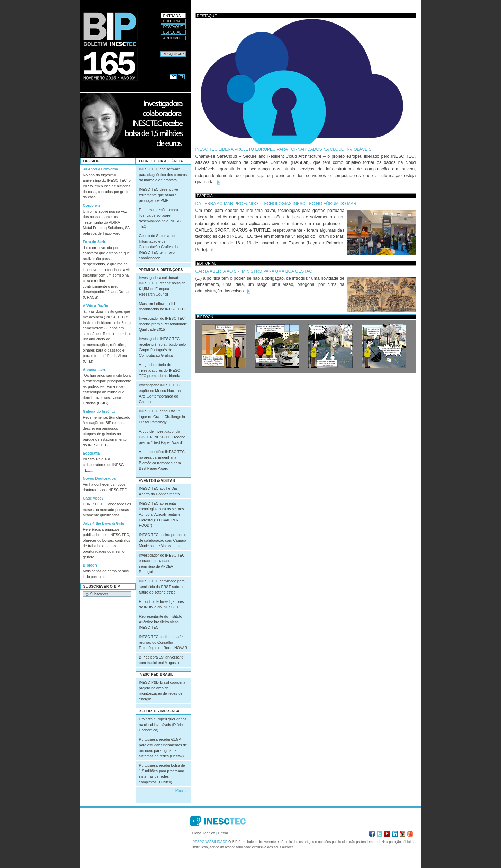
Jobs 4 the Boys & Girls (104, 523)
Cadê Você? (93, 498)
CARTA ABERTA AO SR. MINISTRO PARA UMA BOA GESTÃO (254, 271)
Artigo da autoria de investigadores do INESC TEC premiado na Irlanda (160, 370)
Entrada (172, 16)
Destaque (173, 27)
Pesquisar (160, 51)
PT (174, 77)
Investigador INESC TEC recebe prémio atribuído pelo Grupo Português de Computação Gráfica (163, 347)
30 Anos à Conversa (101, 169)
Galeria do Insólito (99, 411)
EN (182, 77)
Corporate (92, 205)
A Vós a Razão (96, 306)
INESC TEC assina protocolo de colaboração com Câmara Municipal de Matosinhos (163, 540)
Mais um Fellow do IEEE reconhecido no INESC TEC (162, 306)
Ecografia (92, 453)
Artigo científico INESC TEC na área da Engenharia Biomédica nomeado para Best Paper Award (162, 460)
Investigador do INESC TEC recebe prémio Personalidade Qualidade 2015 (163, 324)
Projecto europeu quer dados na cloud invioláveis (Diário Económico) (163, 725)
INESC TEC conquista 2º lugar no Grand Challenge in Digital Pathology (162, 417)
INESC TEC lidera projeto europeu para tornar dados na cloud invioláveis (284, 149)
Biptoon (90, 565)
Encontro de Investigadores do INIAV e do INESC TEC (162, 604)
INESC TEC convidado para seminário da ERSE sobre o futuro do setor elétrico (162, 587)
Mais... (181, 790)
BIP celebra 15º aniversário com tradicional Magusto (161, 660)
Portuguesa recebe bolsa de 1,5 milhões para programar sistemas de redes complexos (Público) (162, 774)
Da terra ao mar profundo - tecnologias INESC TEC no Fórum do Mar (276, 204)
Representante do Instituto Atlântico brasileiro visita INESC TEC (161, 622)
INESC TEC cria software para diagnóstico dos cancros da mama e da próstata (163, 175)
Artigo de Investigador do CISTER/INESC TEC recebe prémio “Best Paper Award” (162, 437)
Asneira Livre (95, 370)
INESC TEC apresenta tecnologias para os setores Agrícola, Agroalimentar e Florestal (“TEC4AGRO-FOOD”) (162, 514)
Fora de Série (95, 242)
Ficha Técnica (204, 833)
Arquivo (172, 38)
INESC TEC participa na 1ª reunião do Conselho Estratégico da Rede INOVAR (163, 642)
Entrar (223, 833)
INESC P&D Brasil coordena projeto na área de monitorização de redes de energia (162, 691)
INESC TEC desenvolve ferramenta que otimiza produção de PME (159, 195)
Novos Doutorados (99, 478)
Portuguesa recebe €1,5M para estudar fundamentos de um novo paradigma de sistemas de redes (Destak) (163, 748)
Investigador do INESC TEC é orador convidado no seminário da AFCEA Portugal (162, 563)
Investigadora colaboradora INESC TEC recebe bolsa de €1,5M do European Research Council (162, 286)
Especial (172, 32)
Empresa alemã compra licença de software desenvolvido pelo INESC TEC (160, 218)
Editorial (173, 21)
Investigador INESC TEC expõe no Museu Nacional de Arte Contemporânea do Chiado (163, 393)
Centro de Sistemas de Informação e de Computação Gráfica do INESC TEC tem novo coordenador (159, 247)
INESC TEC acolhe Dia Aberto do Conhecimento (160, 491)
